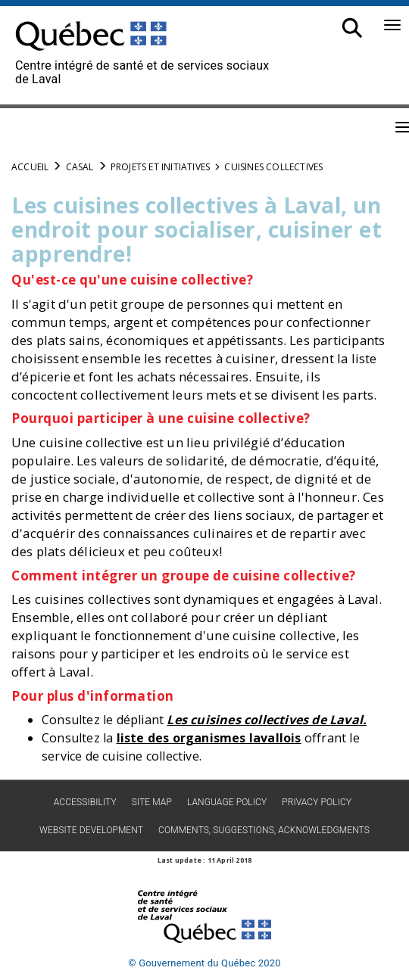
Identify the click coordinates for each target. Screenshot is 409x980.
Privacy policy (317, 802)
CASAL (80, 167)
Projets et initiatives (160, 167)
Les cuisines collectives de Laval (265, 720)
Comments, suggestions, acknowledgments (264, 830)
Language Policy (227, 802)
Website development (91, 830)
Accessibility (85, 802)
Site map (152, 802)
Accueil (30, 167)
